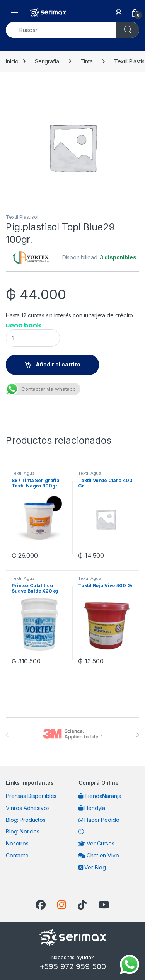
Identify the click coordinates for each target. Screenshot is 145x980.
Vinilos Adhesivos (28, 808)
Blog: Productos (26, 820)
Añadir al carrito (58, 364)
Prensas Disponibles (31, 796)
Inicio (12, 61)
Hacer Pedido (99, 820)
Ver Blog (92, 867)
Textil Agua (23, 473)
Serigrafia (47, 61)
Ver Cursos (96, 843)
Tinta (87, 61)
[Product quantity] (33, 338)
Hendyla (92, 808)
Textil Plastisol (22, 217)
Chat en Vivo (99, 855)
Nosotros (17, 843)
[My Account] (119, 12)
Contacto (17, 855)
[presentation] (137, 735)
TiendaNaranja (100, 796)
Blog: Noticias (23, 831)
